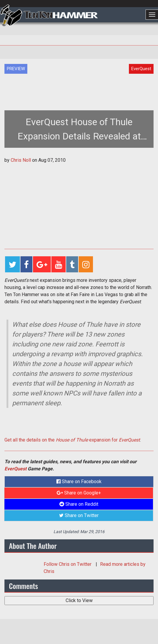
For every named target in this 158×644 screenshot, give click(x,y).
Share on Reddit (79, 504)
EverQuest (15, 469)
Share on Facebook (79, 482)
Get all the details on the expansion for (72, 440)
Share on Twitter (79, 515)
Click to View (79, 600)
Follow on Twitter (68, 564)
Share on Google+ (79, 493)
